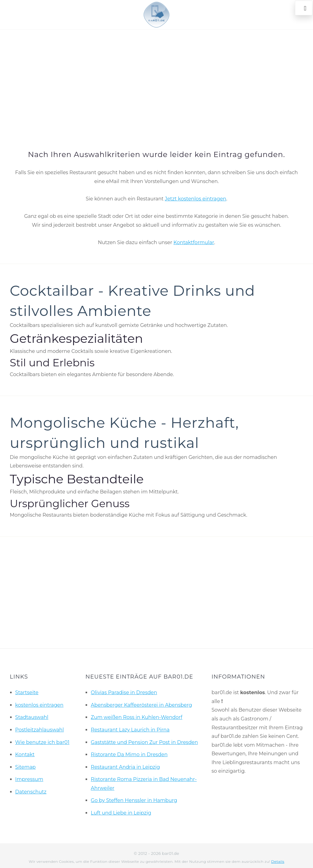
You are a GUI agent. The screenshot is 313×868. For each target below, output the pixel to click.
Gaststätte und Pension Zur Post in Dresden (144, 742)
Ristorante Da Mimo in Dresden (129, 754)
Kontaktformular (194, 242)
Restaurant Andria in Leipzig (125, 767)
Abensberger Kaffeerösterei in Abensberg (141, 705)
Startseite (27, 692)
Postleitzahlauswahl (40, 730)
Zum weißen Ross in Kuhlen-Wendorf (136, 717)
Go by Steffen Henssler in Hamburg (134, 800)
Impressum (29, 779)
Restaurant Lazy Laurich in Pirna (130, 730)
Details (278, 861)
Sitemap (26, 767)
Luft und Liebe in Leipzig (121, 813)
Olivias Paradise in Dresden (124, 692)
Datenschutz (31, 792)
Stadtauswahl (32, 717)
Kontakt (25, 754)
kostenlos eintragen (39, 705)
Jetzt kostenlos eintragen (195, 199)
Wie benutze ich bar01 (42, 742)
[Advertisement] (156, 81)
